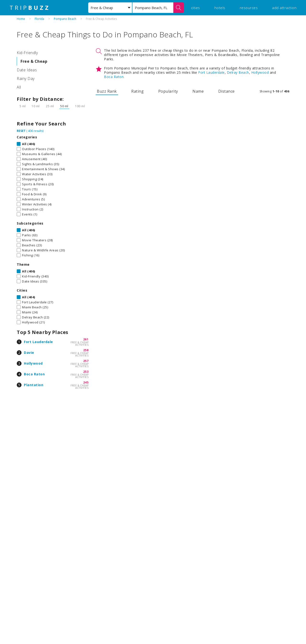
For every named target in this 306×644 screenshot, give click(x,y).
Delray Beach (238, 72)
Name (198, 91)
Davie (29, 353)
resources (249, 8)
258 (86, 350)
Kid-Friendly (27, 53)
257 (86, 361)
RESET (21, 131)
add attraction (284, 8)
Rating (137, 91)
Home (21, 19)
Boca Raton (34, 374)
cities (196, 8)
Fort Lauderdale (38, 342)
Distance (227, 91)
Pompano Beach (65, 19)
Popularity (168, 91)
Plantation (34, 385)
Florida (39, 19)
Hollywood (33, 363)
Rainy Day (26, 79)
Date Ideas (27, 70)
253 (86, 372)
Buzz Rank (107, 91)
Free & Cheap (34, 61)
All (19, 87)
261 (86, 339)
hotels (220, 8)
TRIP (30, 8)
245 (86, 382)
